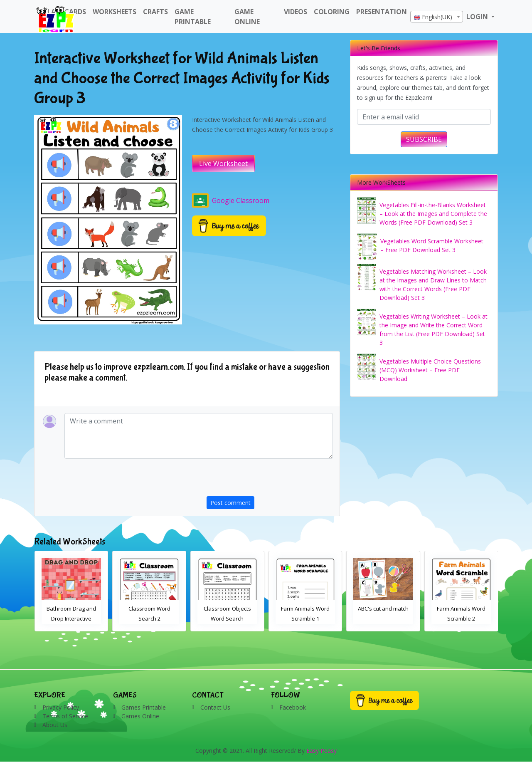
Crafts (155, 12)
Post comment (230, 503)
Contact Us (215, 707)
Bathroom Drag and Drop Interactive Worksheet (71, 619)
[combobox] (437, 17)
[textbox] (437, 17)
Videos (296, 12)
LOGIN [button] (478, 17)
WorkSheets (115, 12)
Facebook (293, 707)
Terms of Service (65, 716)
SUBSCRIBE (424, 139)
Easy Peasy (321, 751)
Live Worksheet (223, 163)
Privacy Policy (61, 707)
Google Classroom (231, 200)
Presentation (382, 12)
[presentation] (270, 480)
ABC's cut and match (383, 609)
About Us (55, 725)
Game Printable (193, 17)
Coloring (332, 12)
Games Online (140, 716)
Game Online (247, 17)
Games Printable (144, 707)
